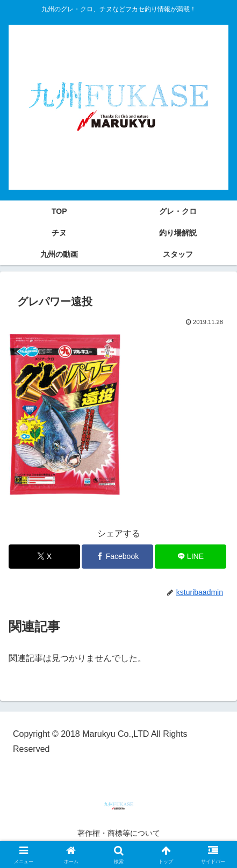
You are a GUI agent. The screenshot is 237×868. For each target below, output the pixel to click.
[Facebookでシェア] (117, 557)
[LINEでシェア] (191, 557)
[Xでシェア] (44, 557)
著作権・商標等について (119, 833)
